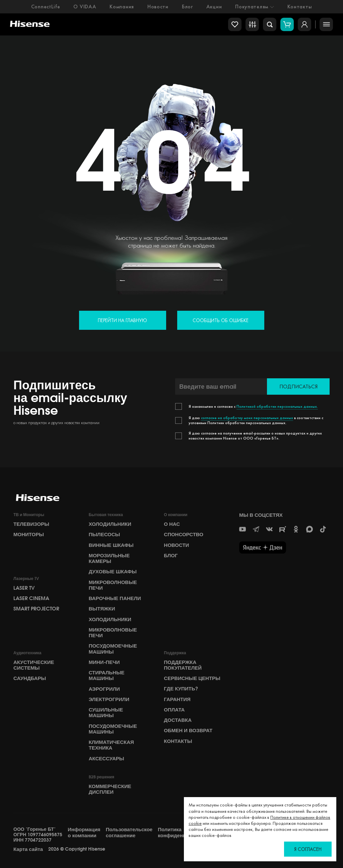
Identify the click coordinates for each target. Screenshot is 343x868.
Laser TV (24, 588)
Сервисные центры (192, 678)
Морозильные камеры (109, 558)
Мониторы (29, 535)
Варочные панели (115, 598)
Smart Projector (36, 609)
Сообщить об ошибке (221, 320)
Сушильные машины (106, 713)
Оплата (174, 710)
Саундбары (30, 678)
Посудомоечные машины (113, 649)
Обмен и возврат (188, 731)
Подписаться (298, 387)
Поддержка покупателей (183, 665)
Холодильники (110, 524)
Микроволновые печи (113, 585)
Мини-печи (104, 662)
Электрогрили (109, 699)
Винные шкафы (111, 545)
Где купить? (181, 689)
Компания (122, 7)
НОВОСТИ (176, 545)
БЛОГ (171, 556)
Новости (158, 7)
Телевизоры (31, 524)
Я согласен (308, 849)
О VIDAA (85, 7)
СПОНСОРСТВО (184, 535)
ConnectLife (46, 7)
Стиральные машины (107, 676)
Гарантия (177, 699)
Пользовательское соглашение (129, 832)
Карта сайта (28, 849)
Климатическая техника (111, 745)
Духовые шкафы (113, 572)
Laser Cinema (31, 598)
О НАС (172, 524)
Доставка (178, 720)
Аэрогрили (104, 689)
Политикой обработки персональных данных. (277, 406)
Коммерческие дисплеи (110, 789)
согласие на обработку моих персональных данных (247, 418)
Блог (187, 7)
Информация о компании (84, 832)
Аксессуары (107, 759)
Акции (214, 7)
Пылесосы (105, 535)
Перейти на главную (122, 320)
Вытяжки (102, 609)
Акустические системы (34, 665)
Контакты (300, 7)
